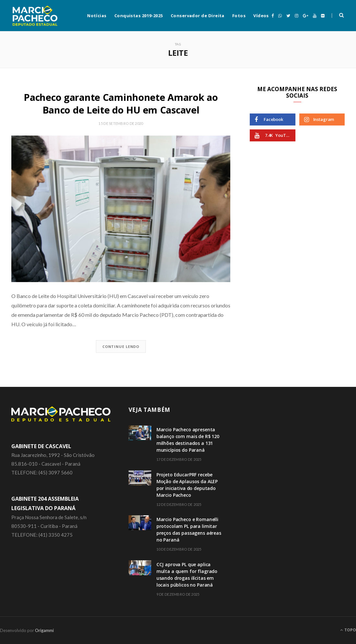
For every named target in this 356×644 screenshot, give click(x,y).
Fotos (239, 16)
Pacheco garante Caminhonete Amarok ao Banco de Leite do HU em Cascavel (121, 103)
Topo (348, 630)
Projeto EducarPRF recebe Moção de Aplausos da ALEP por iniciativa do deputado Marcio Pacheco (187, 485)
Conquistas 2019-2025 (139, 16)
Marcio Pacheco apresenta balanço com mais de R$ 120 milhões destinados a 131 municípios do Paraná (188, 440)
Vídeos (261, 16)
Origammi (44, 630)
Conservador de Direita (198, 16)
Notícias (97, 16)
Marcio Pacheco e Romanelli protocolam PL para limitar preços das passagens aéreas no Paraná (189, 530)
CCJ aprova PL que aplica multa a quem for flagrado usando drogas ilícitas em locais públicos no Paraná (187, 575)
